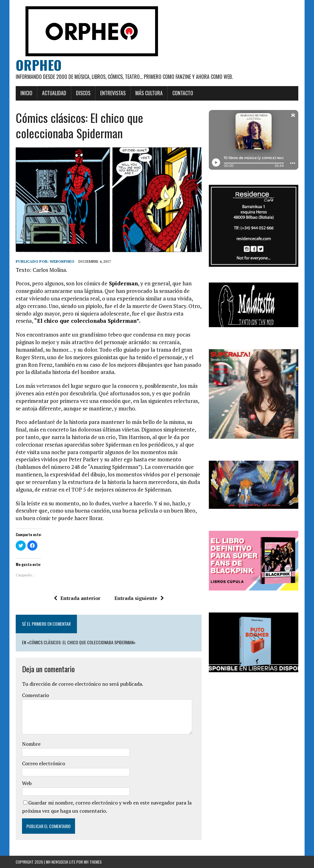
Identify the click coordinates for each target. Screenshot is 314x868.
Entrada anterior (77, 598)
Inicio (26, 93)
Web (27, 783)
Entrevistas (113, 93)
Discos (83, 93)
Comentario (35, 695)
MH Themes (93, 862)
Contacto (183, 93)
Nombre (31, 744)
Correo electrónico (43, 763)
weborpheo (62, 261)
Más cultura (149, 93)
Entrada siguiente (139, 598)
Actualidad (54, 93)
